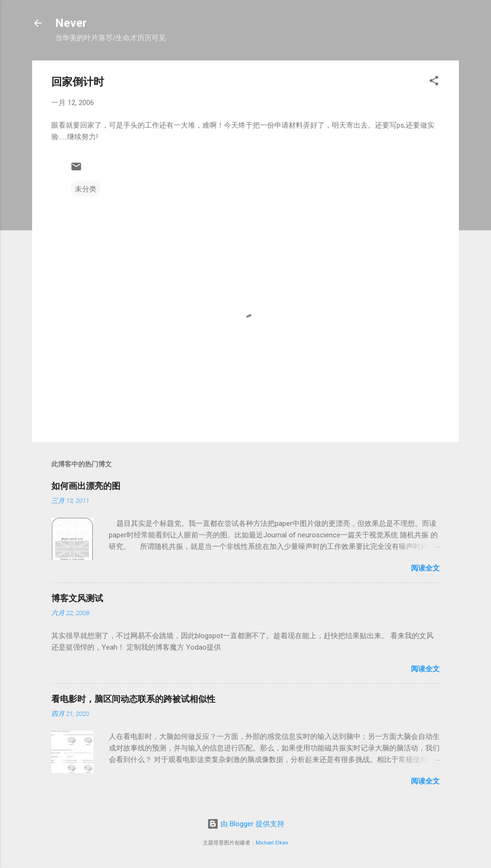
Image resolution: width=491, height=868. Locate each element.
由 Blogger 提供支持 (246, 824)
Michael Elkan (272, 843)
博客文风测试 (77, 598)
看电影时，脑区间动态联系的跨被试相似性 (133, 699)
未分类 (86, 189)
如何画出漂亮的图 (86, 486)
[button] (434, 82)
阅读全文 (425, 568)
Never (71, 23)
